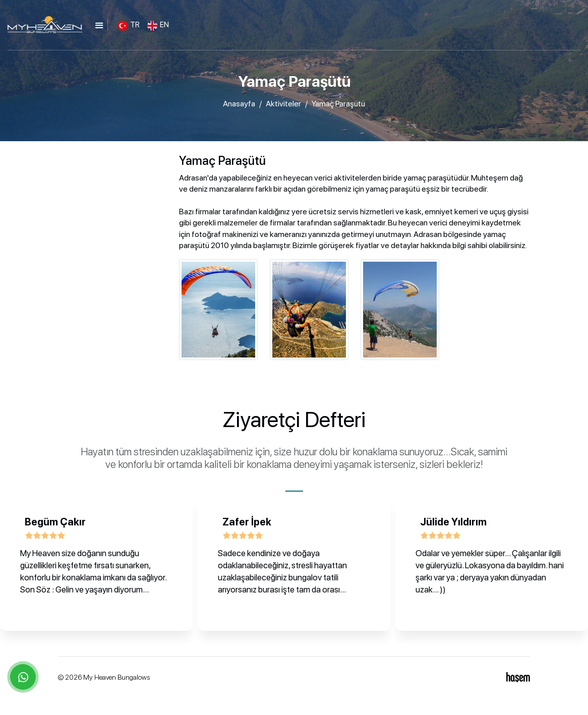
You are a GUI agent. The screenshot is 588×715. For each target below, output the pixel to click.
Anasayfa (239, 104)
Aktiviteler (283, 104)
